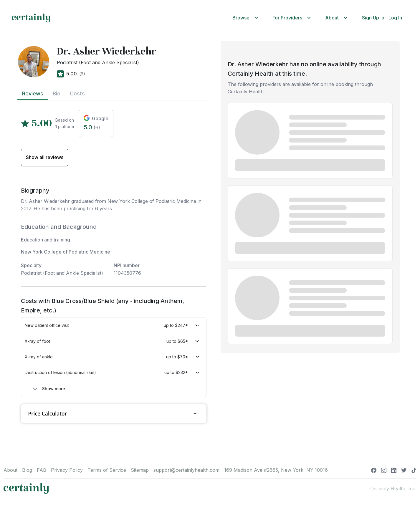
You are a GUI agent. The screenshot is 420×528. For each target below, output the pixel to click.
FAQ (42, 470)
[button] (247, 18)
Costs (77, 93)
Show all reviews (45, 157)
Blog (27, 470)
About (10, 470)
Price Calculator (114, 414)
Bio (57, 93)
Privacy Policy (67, 470)
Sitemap (140, 470)
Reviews (33, 93)
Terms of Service (107, 470)
